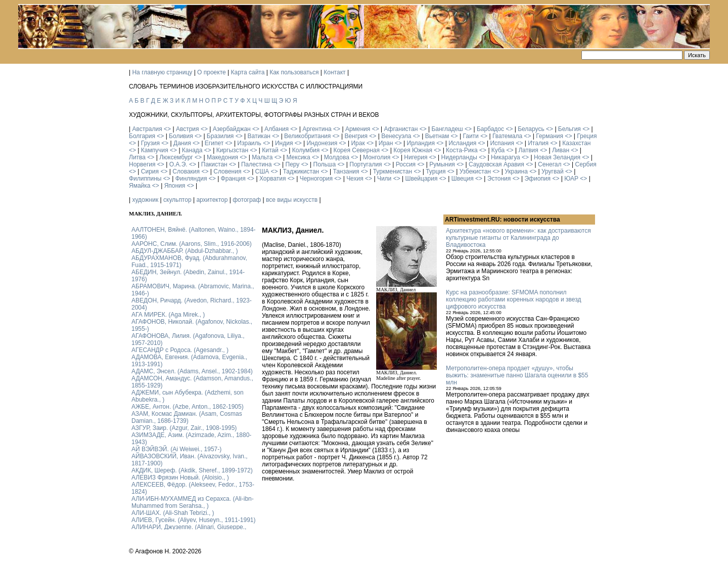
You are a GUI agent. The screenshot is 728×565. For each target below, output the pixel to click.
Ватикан (259, 136)
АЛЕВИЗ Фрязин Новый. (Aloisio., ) (180, 477)
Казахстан (576, 143)
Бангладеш (447, 129)
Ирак (358, 143)
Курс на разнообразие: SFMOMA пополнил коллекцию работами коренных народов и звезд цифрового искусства (513, 299)
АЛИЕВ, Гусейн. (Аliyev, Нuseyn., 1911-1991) (194, 520)
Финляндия (191, 179)
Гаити (470, 136)
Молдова (337, 157)
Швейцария (421, 179)
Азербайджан (232, 129)
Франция (233, 179)
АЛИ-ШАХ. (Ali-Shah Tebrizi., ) (173, 513)
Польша (325, 164)
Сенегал (550, 164)
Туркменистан (393, 171)
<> (167, 129)
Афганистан (401, 129)
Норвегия (142, 164)
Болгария (142, 136)
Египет (214, 143)
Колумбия (306, 150)
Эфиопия (537, 179)
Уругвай (553, 171)
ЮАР (571, 179)
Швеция (463, 179)
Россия (406, 164)
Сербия (586, 164)
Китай (270, 150)
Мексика (298, 157)
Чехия (355, 179)
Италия (538, 143)
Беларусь (531, 129)
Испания (502, 143)
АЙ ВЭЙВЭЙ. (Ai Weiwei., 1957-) (176, 449)
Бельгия (570, 129)
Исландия (462, 143)
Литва (137, 157)
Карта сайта (248, 72)
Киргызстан (232, 150)
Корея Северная (356, 150)
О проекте (212, 72)
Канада (192, 150)
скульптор (177, 200)
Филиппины (145, 179)
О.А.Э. (178, 164)
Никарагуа (506, 157)
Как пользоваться (294, 72)
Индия (284, 143)
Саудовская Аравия (496, 164)
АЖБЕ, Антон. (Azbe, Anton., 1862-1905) (188, 407)
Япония (175, 186)
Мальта (262, 157)
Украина (516, 171)
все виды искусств (292, 200)
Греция (587, 136)
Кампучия (155, 150)
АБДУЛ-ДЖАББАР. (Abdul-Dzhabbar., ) (185, 251)
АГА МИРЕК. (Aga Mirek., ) (168, 315)
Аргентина (317, 129)
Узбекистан (475, 171)
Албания (277, 129)
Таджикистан (301, 171)
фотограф (247, 200)
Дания (182, 143)
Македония (222, 157)
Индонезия (322, 143)
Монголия (377, 157)
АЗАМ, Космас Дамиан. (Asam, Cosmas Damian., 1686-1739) (187, 417)
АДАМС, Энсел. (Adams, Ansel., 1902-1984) (192, 371)
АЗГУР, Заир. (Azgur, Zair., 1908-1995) (184, 428)
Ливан (561, 150)
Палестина (256, 164)
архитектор (212, 200)
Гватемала (507, 136)
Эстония (499, 179)
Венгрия (356, 136)
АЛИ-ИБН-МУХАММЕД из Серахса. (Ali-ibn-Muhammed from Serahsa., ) (193, 502)
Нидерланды (459, 157)
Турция (436, 171)
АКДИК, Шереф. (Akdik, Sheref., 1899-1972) (192, 470)
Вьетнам (437, 136)
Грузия (150, 143)
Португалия (366, 164)
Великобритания (307, 136)
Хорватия (273, 179)
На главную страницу (162, 72)
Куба (498, 150)
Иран (386, 143)
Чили (384, 179)
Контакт (334, 72)
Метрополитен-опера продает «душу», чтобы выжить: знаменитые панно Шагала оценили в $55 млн (517, 375)
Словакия (186, 171)
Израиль (249, 143)
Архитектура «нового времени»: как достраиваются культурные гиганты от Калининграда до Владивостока (518, 238)
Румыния (442, 164)
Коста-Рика (462, 150)
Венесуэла (396, 136)
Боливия (181, 136)
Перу (293, 164)
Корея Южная (413, 150)
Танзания (346, 171)
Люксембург (176, 157)
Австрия (188, 129)
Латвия (528, 150)
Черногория (316, 179)
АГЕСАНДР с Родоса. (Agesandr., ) (180, 350)
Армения (358, 129)
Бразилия (220, 136)
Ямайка (140, 186)
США (262, 171)
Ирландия (421, 143)
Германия (550, 136)
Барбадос (490, 129)
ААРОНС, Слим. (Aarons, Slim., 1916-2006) (192, 244)
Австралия (147, 129)
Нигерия (416, 157)
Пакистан (214, 164)
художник (145, 200)
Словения (227, 171)
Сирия (150, 171)
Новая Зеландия (557, 157)
